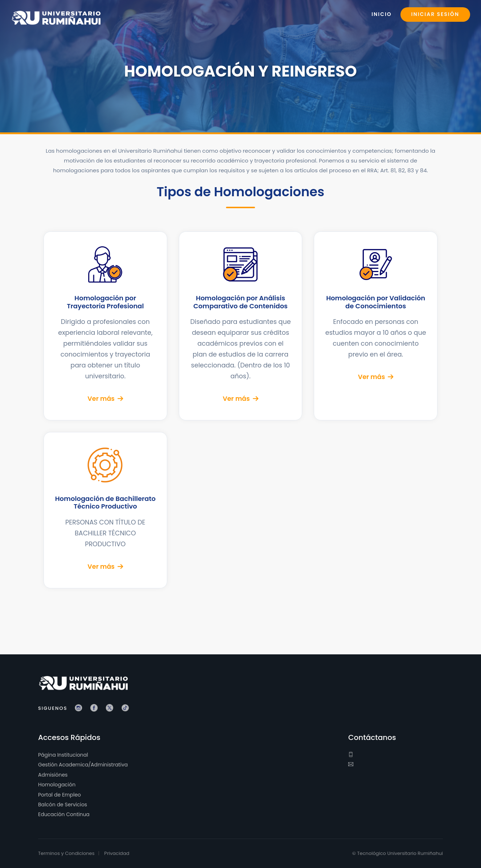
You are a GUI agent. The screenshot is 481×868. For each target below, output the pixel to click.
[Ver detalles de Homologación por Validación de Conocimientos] (376, 326)
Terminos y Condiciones (66, 853)
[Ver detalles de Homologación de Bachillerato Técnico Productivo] (105, 510)
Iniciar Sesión (435, 15)
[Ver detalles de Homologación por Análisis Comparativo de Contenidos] (241, 326)
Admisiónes (53, 775)
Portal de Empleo (59, 795)
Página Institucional (63, 755)
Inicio (382, 15)
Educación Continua (64, 815)
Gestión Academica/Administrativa (83, 765)
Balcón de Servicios (63, 805)
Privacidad (117, 853)
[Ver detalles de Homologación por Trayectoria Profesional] (105, 326)
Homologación (57, 785)
